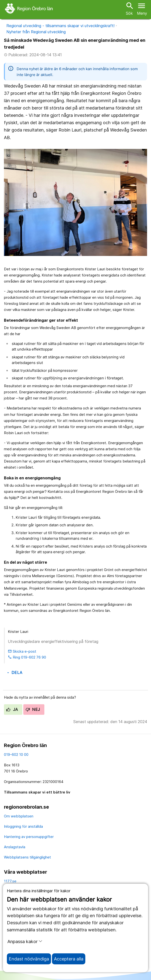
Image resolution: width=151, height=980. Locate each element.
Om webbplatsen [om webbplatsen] (19, 816)
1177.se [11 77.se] (10, 881)
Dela (14, 672)
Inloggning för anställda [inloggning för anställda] (23, 826)
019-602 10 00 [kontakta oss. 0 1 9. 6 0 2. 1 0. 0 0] (16, 754)
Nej (33, 709)
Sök (129, 8)
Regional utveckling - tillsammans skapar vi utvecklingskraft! (60, 26)
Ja (12, 709)
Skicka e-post (22, 651)
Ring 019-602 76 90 (27, 657)
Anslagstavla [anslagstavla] (15, 847)
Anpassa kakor (25, 941)
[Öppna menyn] (142, 8)
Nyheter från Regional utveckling (36, 32)
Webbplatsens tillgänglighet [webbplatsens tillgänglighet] (27, 857)
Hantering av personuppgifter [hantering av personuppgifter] (29, 837)
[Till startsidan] (30, 8)
